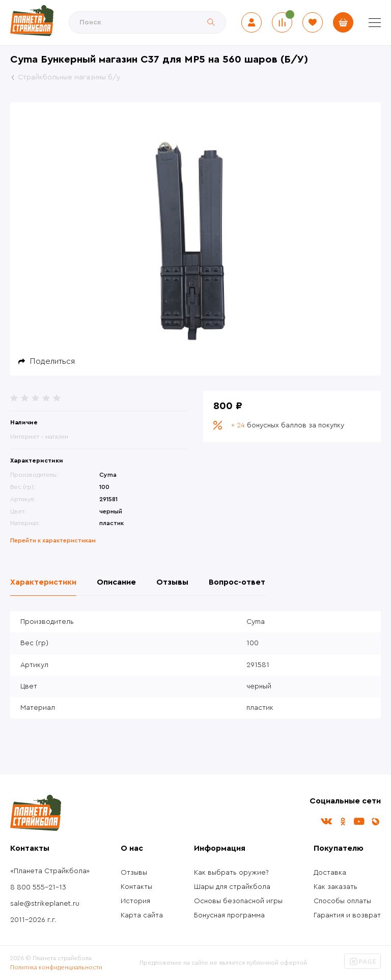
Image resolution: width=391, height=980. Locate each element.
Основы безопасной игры (238, 901)
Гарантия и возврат (347, 915)
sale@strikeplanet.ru (45, 904)
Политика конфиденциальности (56, 967)
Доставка (330, 873)
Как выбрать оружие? (231, 873)
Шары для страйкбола (232, 887)
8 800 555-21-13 (38, 887)
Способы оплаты (342, 901)
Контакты (136, 887)
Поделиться (52, 361)
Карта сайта (142, 915)
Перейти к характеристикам (53, 540)
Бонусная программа (229, 915)
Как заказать (336, 887)
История (135, 901)
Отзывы (134, 873)
